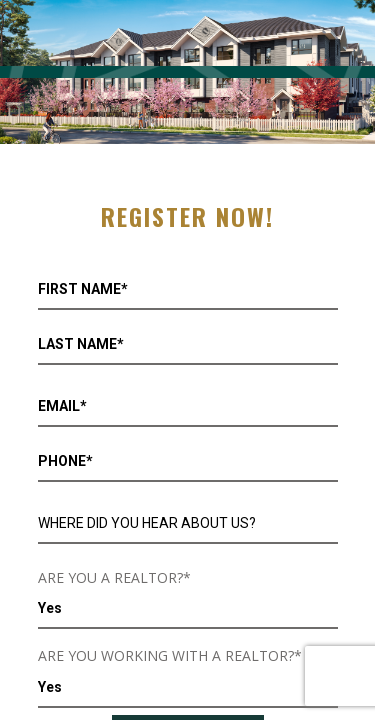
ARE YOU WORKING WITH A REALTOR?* (170, 655)
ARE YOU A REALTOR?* (114, 577)
